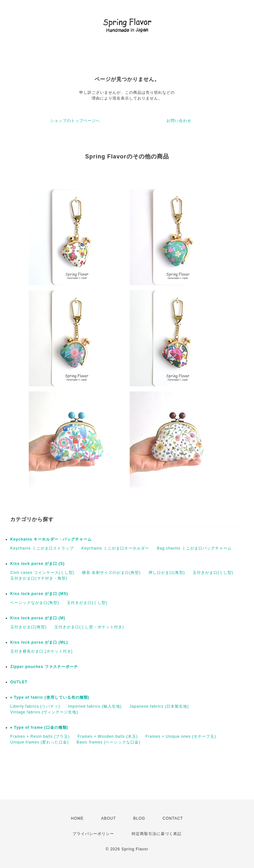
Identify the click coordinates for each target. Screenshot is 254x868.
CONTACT (173, 818)
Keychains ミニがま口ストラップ (42, 548)
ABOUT (108, 818)
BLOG (139, 818)
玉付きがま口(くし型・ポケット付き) (89, 627)
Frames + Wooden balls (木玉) (108, 736)
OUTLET (19, 682)
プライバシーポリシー (93, 834)
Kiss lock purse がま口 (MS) (39, 594)
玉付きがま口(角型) (28, 627)
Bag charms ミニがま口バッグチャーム (194, 548)
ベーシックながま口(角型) (35, 603)
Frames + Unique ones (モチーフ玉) (181, 736)
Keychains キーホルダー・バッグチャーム (51, 539)
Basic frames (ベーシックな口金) (109, 742)
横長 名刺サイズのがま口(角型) (111, 573)
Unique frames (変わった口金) (39, 742)
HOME (77, 818)
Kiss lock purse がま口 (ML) (39, 642)
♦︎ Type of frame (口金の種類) (39, 727)
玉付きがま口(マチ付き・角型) (39, 578)
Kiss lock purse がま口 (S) (37, 564)
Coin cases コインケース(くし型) (42, 573)
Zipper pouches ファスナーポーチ (44, 667)
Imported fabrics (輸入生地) (95, 706)
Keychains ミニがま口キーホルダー (115, 548)
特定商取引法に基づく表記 (157, 834)
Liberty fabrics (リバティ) (35, 706)
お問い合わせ (179, 121)
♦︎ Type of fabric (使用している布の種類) (50, 697)
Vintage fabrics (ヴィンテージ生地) (44, 712)
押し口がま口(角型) (167, 573)
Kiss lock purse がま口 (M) (38, 618)
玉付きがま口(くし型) (213, 573)
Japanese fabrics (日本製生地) (159, 706)
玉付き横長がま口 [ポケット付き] (41, 651)
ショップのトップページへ (75, 121)
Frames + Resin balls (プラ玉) (40, 736)
